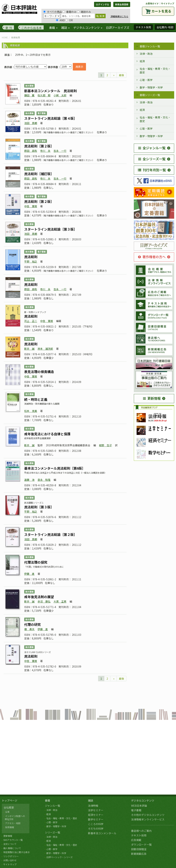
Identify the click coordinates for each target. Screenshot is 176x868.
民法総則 (31, 257)
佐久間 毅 (44, 95)
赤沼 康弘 (44, 601)
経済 (142, 61)
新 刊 (9, 28)
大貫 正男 (60, 601)
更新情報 (152, 398)
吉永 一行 (60, 151)
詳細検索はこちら (119, 16)
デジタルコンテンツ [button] (88, 28)
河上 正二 (31, 321)
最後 (122, 75)
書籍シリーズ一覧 (150, 95)
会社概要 (9, 807)
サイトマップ (168, 3)
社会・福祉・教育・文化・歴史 (155, 70)
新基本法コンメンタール (102, 833)
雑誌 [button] (65, 28)
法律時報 (93, 806)
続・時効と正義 (36, 399)
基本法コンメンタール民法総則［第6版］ (55, 468)
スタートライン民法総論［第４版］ (51, 118)
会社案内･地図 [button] (165, 27)
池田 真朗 (31, 123)
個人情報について (12, 848)
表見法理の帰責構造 (39, 372)
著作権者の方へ (152, 257)
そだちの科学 (96, 829)
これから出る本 (32, 28)
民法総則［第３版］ (39, 507)
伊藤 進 (29, 574)
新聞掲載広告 (139, 854)
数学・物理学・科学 (151, 87)
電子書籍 (136, 810)
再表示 (79, 67)
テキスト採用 (139, 835)
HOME (5, 37)
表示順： (9, 67)
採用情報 (10, 827)
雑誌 (91, 800)
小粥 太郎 (60, 95)
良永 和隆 (44, 480)
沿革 (7, 812)
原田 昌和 (31, 151)
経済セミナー (96, 815)
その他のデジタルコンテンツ (148, 815)
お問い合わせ (10, 860)
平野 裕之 (31, 261)
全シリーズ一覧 (152, 159)
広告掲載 (136, 840)
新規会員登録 (122, 4)
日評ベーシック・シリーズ (59, 857)
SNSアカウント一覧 (13, 840)
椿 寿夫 (29, 629)
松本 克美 (31, 411)
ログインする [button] (102, 4)
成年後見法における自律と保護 (47, 434)
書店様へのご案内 (141, 831)
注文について (10, 844)
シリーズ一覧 (53, 832)
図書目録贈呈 (139, 849)
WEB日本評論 (139, 806)
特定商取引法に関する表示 (16, 852)
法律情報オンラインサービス (148, 819)
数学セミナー (96, 819)
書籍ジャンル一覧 (150, 46)
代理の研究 (32, 624)
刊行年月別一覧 (152, 170)
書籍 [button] (53, 28)
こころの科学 (96, 824)
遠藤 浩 (29, 480)
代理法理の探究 (36, 562)
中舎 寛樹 (31, 206)
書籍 (47, 800)
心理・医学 (146, 80)
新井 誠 (29, 349)
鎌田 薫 (29, 95)
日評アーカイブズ (118, 28)
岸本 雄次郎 (45, 349)
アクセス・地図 (13, 823)
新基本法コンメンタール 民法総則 (51, 91)
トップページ (10, 800)
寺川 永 (45, 151)
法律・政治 (146, 54)
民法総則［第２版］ (39, 146)
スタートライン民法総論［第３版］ (51, 229)
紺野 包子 (105, 445)
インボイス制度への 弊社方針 (14, 818)
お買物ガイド (152, 3)
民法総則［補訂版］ (39, 174)
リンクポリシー (11, 856)
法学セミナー (96, 810)
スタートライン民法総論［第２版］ (51, 534)
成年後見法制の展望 (39, 597)
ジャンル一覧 (53, 806)
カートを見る (161, 11)
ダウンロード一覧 (141, 845)
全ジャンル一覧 (152, 148)
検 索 (100, 16)
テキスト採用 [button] (143, 27)
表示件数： (54, 67)
